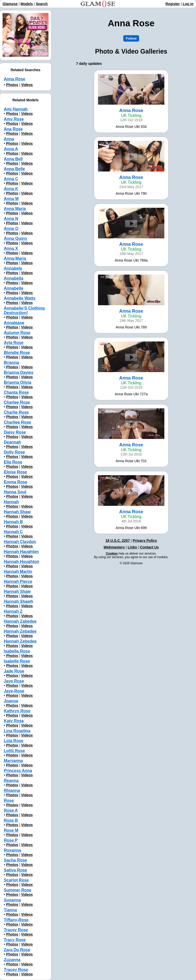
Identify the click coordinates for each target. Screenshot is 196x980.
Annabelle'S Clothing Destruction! (24, 310)
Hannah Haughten (21, 552)
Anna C (11, 179)
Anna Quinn (15, 238)
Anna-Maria (15, 258)
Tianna (10, 910)
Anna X (11, 248)
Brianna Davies (19, 372)
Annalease (14, 323)
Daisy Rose (15, 432)
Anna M (11, 199)
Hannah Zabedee (20, 621)
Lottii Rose (14, 751)
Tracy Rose (15, 940)
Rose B (11, 820)
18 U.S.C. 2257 (118, 541)
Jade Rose (14, 671)
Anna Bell (13, 159)
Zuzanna (12, 960)
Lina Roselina (17, 731)
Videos (27, 85)
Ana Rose (13, 129)
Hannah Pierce (18, 581)
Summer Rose (18, 890)
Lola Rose (14, 741)
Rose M (11, 830)
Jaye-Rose (14, 691)
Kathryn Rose (17, 711)
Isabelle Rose (17, 661)
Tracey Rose (16, 930)
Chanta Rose (16, 392)
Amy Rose (14, 119)
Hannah (11, 502)
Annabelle (14, 288)
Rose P (11, 840)
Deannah (13, 442)
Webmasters (114, 547)
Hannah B (13, 522)
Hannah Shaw (17, 512)
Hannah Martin (18, 572)
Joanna (11, 701)
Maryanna (13, 761)
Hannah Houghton (22, 562)
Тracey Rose (16, 970)
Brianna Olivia (18, 382)
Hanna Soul (15, 492)
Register (173, 4)
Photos (12, 85)
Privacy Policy (145, 541)
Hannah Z (13, 611)
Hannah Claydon (20, 542)
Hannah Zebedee (20, 641)
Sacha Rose (15, 860)
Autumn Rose (17, 333)
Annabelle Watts (20, 298)
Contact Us (149, 547)
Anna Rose (15, 79)
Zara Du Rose (17, 950)
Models (27, 4)
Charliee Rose (17, 422)
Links (132, 547)
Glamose (10, 4)
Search (42, 4)
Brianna (11, 363)
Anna (9, 139)
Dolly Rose (14, 452)
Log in (188, 4)
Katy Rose (14, 721)
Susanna (12, 900)
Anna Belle (14, 169)
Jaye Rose (14, 681)
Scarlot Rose (16, 880)
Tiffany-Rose (16, 920)
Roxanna (13, 850)
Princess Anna (18, 771)
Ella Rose (13, 462)
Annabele (13, 268)
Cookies (112, 554)
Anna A (11, 149)
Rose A (11, 810)
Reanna (11, 781)
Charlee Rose (17, 402)
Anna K (11, 189)
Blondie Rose (17, 353)
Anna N (11, 219)
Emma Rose (16, 482)
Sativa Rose (15, 870)
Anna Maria (15, 209)
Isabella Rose (17, 651)
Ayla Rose (14, 343)
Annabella (14, 278)
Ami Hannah (16, 109)
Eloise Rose (15, 472)
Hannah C (13, 532)
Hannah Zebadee (20, 631)
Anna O (11, 229)
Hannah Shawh (19, 601)
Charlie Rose (16, 412)
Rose (9, 800)
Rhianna (12, 791)
